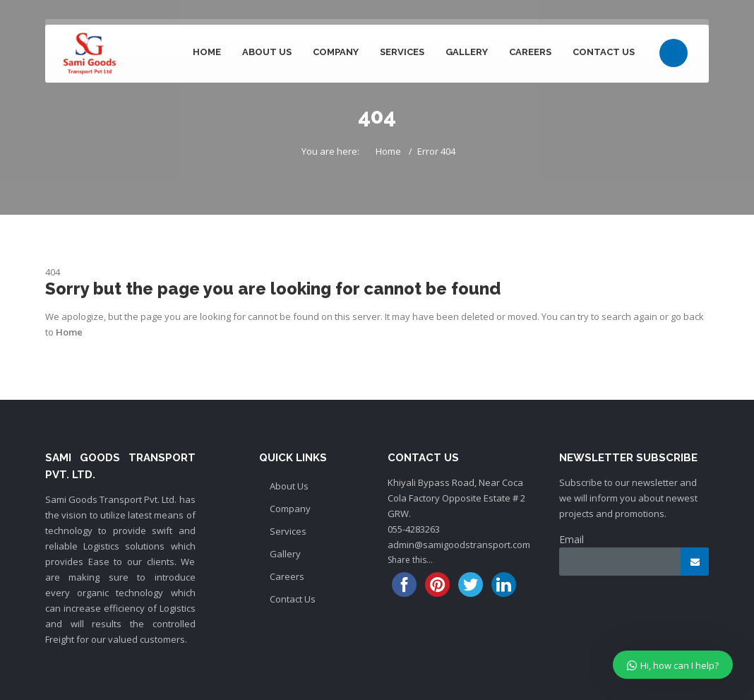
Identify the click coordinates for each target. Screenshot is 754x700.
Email (572, 539)
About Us (267, 52)
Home (207, 52)
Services (402, 52)
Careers (530, 52)
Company (336, 52)
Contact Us (604, 52)
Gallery (467, 52)
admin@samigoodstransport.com (459, 545)
